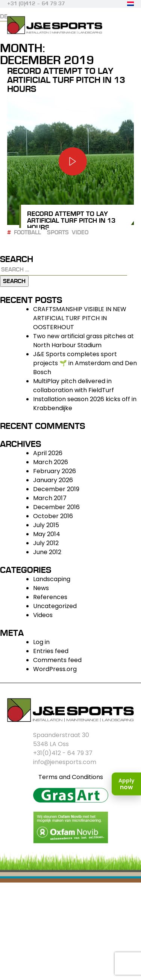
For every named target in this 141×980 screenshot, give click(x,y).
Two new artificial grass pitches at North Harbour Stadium (83, 341)
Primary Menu (127, 29)
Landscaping (52, 579)
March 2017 (50, 498)
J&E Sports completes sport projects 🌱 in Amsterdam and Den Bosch (85, 363)
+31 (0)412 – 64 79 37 (36, 4)
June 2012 (47, 552)
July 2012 (46, 543)
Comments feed (57, 660)
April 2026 (48, 453)
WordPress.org (55, 669)
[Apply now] (126, 784)
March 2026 (51, 462)
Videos (43, 615)
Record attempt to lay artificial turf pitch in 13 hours (66, 80)
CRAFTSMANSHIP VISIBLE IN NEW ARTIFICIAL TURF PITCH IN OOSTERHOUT (80, 318)
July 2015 (46, 525)
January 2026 (53, 480)
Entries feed (51, 651)
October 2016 (53, 516)
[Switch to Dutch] (130, 4)
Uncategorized (55, 606)
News (41, 588)
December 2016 (56, 507)
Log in (41, 642)
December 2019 (56, 489)
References (50, 597)
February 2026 (55, 471)
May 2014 (47, 534)
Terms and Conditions (71, 777)
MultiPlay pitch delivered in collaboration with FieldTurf (74, 386)
